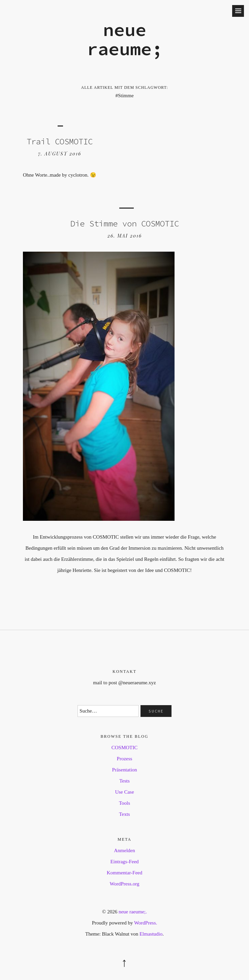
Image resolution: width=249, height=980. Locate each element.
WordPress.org (124, 884)
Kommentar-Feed (125, 873)
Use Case (124, 792)
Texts (124, 814)
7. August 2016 (60, 154)
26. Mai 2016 (125, 236)
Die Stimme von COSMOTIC (125, 224)
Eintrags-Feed (124, 862)
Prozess (125, 759)
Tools (124, 803)
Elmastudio (151, 934)
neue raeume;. (133, 912)
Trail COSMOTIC (60, 141)
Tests (124, 781)
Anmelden (124, 850)
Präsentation (124, 770)
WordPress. (146, 923)
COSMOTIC (125, 748)
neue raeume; (125, 39)
